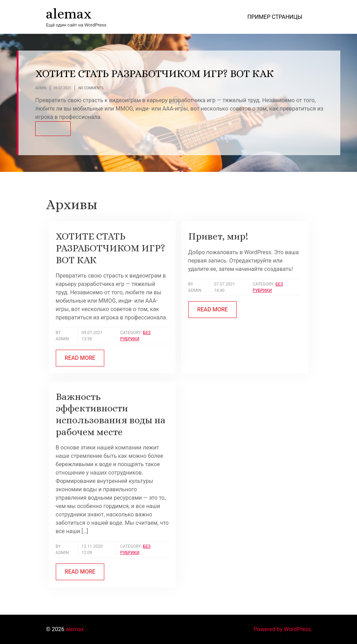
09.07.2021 (62, 88)
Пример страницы (275, 17)
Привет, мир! (218, 236)
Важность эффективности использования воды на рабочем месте (111, 414)
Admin (41, 88)
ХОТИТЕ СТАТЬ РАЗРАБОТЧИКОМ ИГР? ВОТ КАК (155, 74)
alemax (69, 14)
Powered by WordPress (282, 629)
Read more (80, 358)
